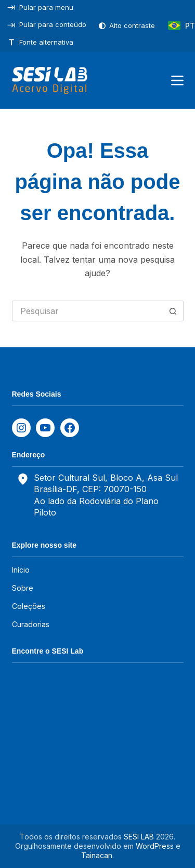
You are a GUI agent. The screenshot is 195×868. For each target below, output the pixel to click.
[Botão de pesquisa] (173, 311)
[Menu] (177, 80)
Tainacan (97, 855)
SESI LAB (139, 837)
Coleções (29, 606)
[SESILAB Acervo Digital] (50, 80)
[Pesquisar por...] (87, 311)
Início (21, 570)
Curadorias (31, 624)
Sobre (23, 588)
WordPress (155, 846)
